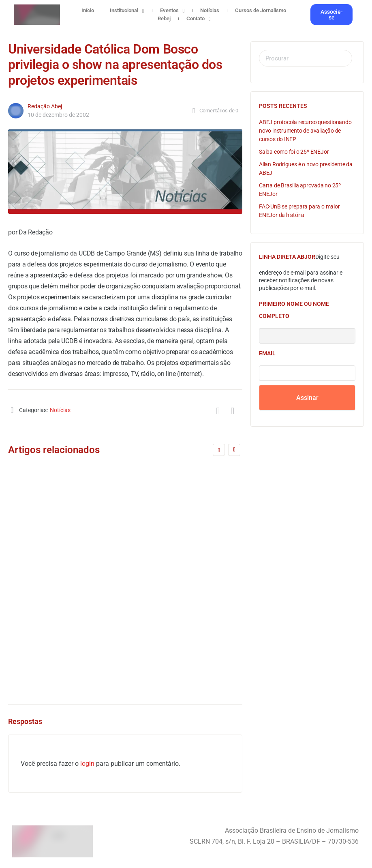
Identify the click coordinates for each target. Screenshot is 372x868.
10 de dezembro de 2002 (58, 115)
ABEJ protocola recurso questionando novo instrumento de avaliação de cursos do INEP (305, 131)
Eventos (172, 11)
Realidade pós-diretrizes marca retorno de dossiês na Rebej (61, 495)
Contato (199, 19)
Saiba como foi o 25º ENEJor (294, 152)
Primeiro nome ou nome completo (294, 310)
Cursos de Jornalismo (261, 10)
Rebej (164, 18)
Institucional (127, 11)
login (87, 764)
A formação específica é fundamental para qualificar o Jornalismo (186, 557)
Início (88, 10)
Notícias (210, 10)
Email (267, 353)
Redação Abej (45, 106)
